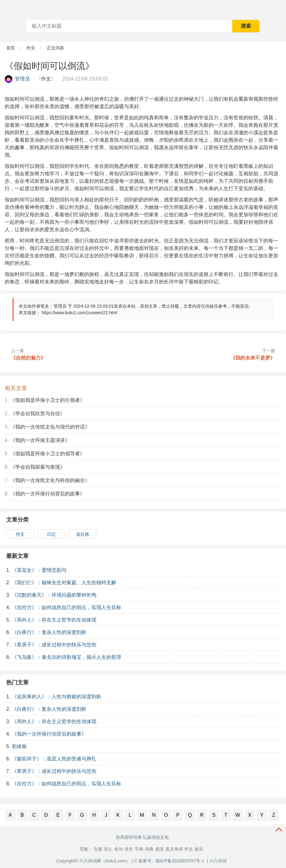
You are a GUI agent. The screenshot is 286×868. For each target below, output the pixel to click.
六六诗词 (218, 861)
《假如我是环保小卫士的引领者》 (48, 400)
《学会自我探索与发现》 (38, 467)
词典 (149, 849)
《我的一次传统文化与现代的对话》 (50, 427)
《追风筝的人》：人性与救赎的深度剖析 (57, 697)
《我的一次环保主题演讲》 (40, 440)
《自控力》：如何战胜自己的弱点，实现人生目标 (67, 607)
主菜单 (281, 9)
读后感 (82, 534)
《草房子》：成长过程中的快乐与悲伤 (54, 645)
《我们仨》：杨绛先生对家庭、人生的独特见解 (64, 583)
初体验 (19, 746)
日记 (51, 534)
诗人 (108, 849)
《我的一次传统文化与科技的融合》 (50, 480)
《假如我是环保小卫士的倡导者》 (48, 454)
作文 (31, 48)
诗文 (129, 849)
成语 (159, 849)
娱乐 (199, 849)
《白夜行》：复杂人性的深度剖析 (49, 632)
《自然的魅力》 (28, 358)
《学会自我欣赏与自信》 (38, 413)
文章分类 (17, 520)
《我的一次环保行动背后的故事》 (48, 494)
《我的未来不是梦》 (253, 358)
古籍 (98, 849)
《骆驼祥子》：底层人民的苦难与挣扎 (54, 759)
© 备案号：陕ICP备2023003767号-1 (169, 861)
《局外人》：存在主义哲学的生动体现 (54, 620)
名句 (118, 849)
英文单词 (174, 849)
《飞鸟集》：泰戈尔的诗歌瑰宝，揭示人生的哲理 (67, 657)
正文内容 (55, 48)
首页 (11, 48)
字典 (139, 849)
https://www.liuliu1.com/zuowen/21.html (80, 313)
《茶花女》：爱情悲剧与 (39, 570)
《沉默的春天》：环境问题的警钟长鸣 (54, 595)
